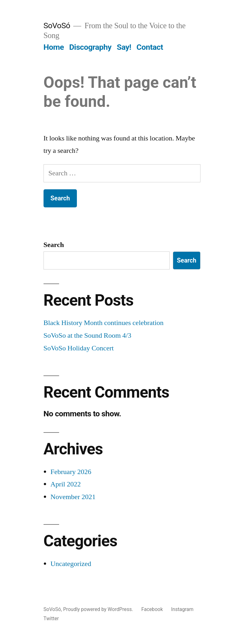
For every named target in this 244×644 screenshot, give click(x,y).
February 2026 (71, 472)
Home (54, 47)
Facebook (152, 609)
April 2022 (66, 484)
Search (54, 245)
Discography (90, 47)
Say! (124, 47)
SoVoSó (57, 26)
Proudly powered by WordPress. (99, 609)
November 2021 (73, 497)
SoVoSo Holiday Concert (79, 348)
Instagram (183, 609)
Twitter (51, 618)
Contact (150, 47)
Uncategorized (71, 564)
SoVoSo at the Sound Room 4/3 (87, 335)
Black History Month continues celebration (104, 323)
